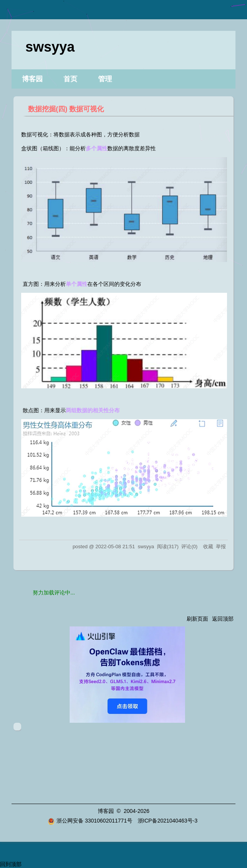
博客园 (32, 79)
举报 (221, 546)
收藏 (208, 546)
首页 (70, 79)
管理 (105, 79)
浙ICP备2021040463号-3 (168, 821)
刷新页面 (197, 619)
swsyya (50, 47)
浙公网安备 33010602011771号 (90, 821)
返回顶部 (223, 619)
